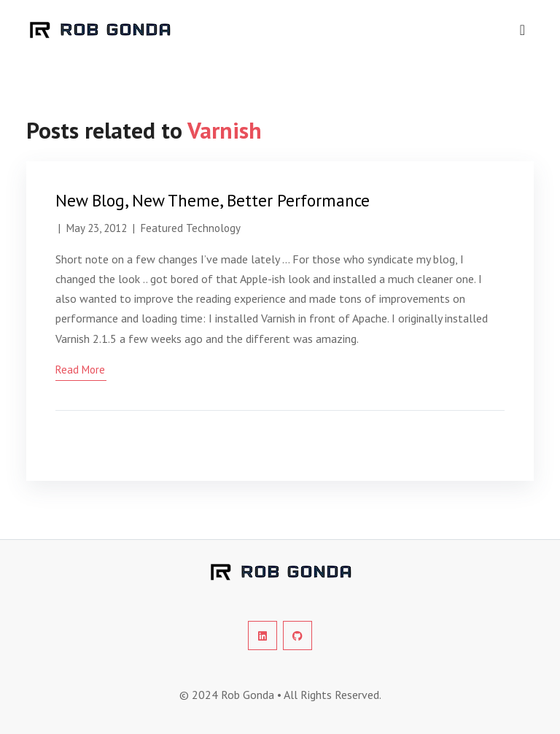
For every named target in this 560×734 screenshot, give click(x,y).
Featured (162, 228)
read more (80, 370)
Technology (213, 228)
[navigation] (522, 30)
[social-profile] (262, 636)
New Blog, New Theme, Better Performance (213, 200)
